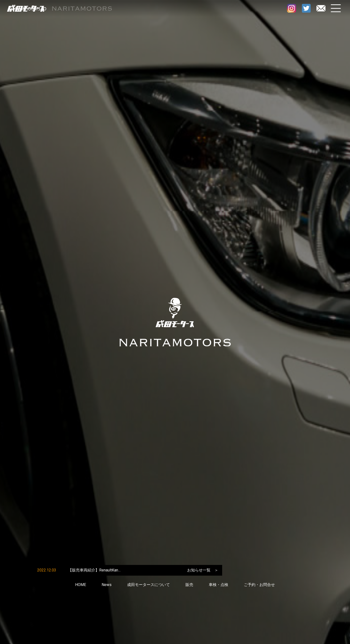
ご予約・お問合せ (259, 585)
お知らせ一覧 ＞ (203, 571)
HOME (81, 585)
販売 (189, 585)
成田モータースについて (149, 585)
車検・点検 (219, 585)
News (107, 585)
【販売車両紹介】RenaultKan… (94, 571)
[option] (104, 571)
